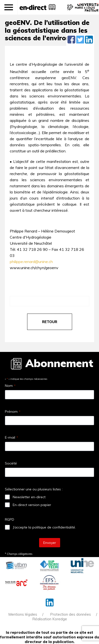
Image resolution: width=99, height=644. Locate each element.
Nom (10, 386)
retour (50, 322)
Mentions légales (23, 614)
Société (11, 463)
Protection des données (71, 614)
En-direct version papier (32, 505)
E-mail (11, 437)
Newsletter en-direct (29, 497)
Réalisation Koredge (50, 619)
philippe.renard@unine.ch (31, 262)
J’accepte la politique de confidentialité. (44, 527)
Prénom (13, 412)
